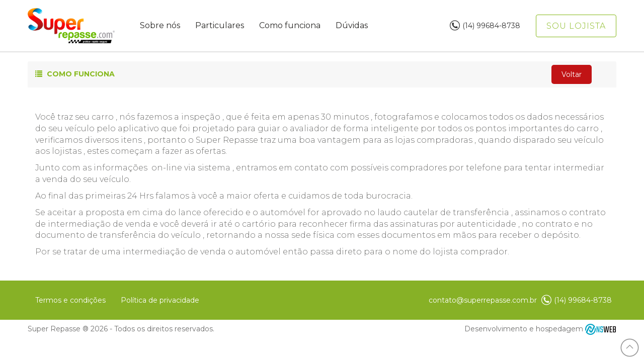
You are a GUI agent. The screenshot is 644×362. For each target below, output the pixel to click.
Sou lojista (576, 26)
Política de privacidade (160, 300)
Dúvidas (352, 25)
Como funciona (290, 25)
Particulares (220, 25)
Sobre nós (160, 25)
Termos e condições (70, 300)
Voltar (572, 74)
